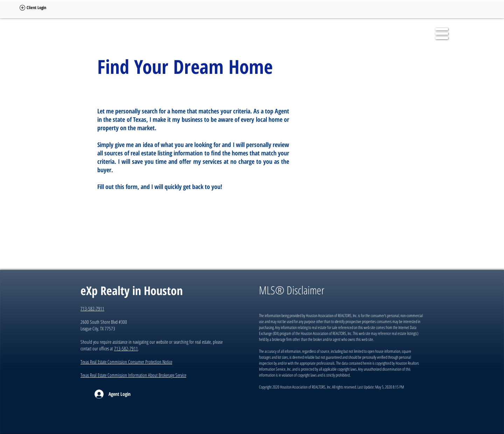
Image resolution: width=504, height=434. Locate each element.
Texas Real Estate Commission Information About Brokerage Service (133, 375)
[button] (442, 34)
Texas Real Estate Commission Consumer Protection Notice (126, 362)
